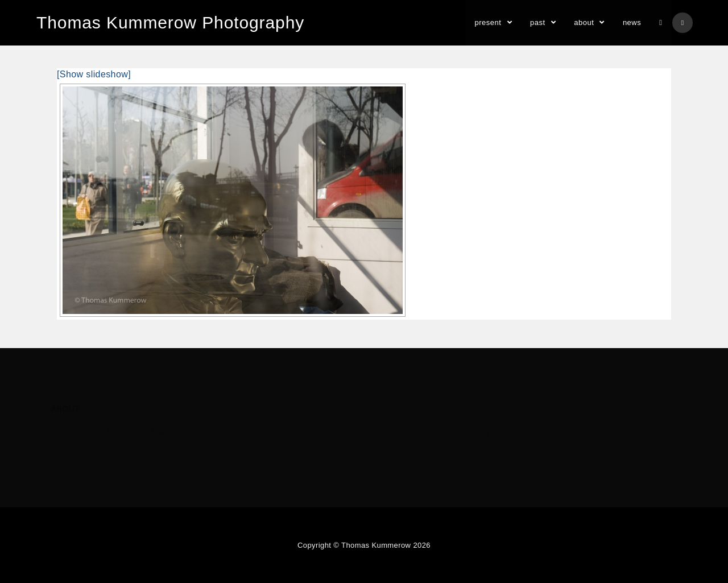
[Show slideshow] (94, 74)
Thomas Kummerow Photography (170, 22)
